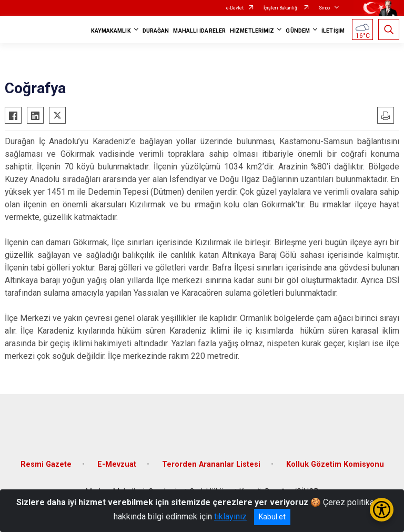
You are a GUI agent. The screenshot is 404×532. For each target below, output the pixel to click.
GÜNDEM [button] (298, 31)
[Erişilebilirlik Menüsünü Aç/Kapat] (382, 510)
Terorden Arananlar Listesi (211, 464)
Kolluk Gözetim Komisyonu (335, 464)
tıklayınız (230, 516)
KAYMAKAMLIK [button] (111, 31)
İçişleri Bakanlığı (281, 8)
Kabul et (272, 517)
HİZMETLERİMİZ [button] (252, 31)
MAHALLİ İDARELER (199, 31)
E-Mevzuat (117, 464)
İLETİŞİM (333, 31)
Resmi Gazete (46, 464)
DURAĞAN (156, 31)
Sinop (324, 8)
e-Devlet (235, 8)
